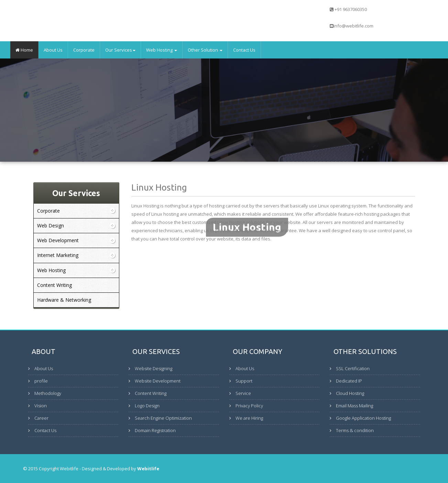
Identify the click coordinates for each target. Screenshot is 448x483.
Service (243, 393)
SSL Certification (353, 368)
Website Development (158, 381)
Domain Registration (155, 430)
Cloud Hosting (350, 393)
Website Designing (154, 368)
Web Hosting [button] (162, 50)
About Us (53, 50)
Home (24, 50)
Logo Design (147, 406)
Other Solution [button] (205, 50)
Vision (41, 406)
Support (244, 381)
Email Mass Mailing (354, 406)
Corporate (84, 50)
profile (41, 381)
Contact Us (244, 50)
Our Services (120, 50)
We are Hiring (249, 418)
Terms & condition (355, 430)
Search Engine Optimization (163, 418)
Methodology (48, 393)
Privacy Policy (249, 406)
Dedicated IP (349, 381)
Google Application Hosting (363, 418)
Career (41, 418)
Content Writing (151, 393)
